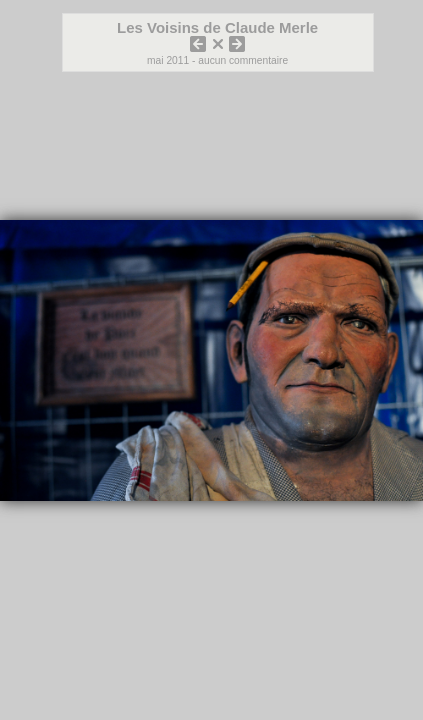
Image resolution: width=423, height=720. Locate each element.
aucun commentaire (243, 60)
